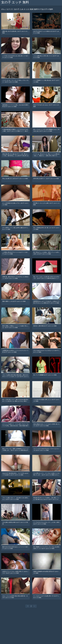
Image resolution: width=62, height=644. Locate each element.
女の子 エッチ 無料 (15, 2)
